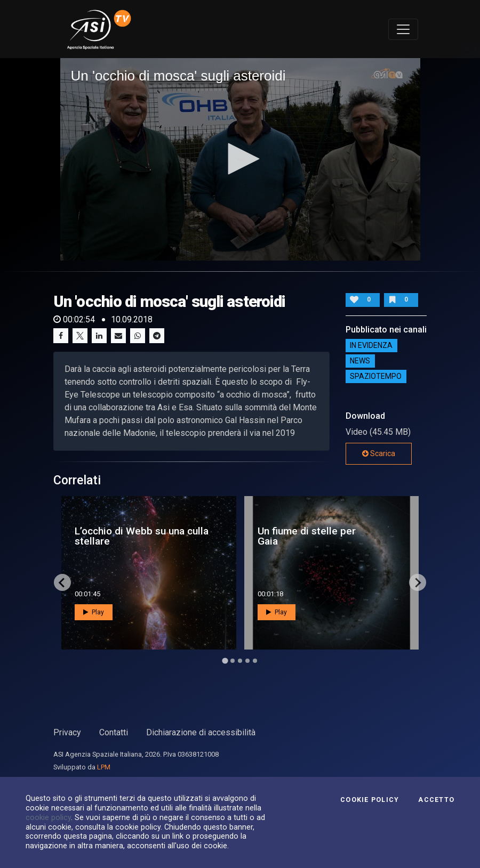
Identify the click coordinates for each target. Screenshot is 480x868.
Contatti (114, 732)
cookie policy (48, 817)
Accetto (436, 800)
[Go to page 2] (233, 661)
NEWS (360, 361)
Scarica (379, 453)
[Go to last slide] (62, 582)
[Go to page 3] (240, 661)
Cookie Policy (370, 800)
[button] (240, 159)
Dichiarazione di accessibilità (201, 732)
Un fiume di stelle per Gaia (307, 536)
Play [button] (94, 612)
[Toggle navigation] (403, 29)
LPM (104, 767)
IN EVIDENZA (371, 345)
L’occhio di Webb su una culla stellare (142, 536)
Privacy (67, 732)
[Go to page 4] (247, 661)
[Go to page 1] (225, 661)
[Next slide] (418, 582)
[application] (240, 159)
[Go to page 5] (255, 661)
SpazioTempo (376, 376)
